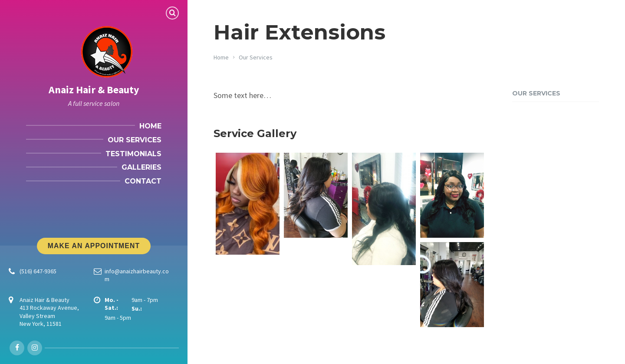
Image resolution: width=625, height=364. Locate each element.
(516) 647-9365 (38, 271)
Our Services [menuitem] (135, 140)
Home (221, 57)
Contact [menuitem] (143, 181)
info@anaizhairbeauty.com (137, 275)
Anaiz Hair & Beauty (94, 90)
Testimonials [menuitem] (133, 154)
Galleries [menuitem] (141, 167)
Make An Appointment (94, 246)
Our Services (256, 57)
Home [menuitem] (150, 126)
